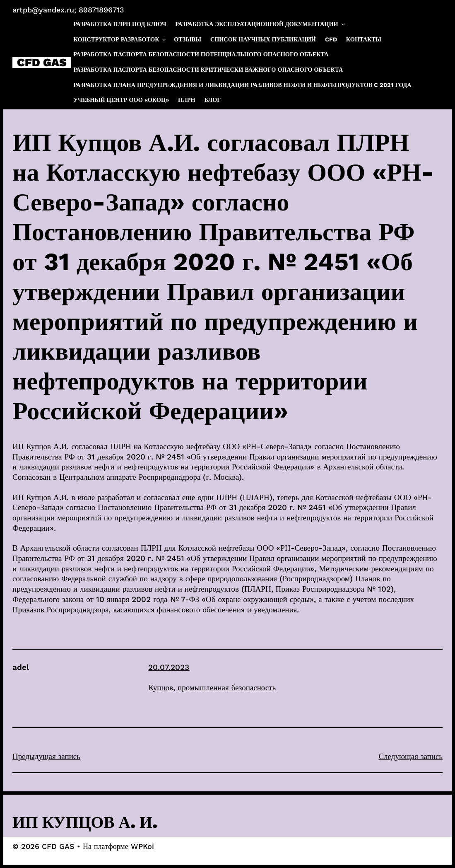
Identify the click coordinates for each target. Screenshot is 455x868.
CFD (331, 39)
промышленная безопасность (227, 688)
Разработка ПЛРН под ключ (120, 24)
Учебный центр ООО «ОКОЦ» (121, 100)
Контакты (364, 39)
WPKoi (142, 846)
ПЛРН (187, 100)
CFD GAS (42, 62)
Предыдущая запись (46, 756)
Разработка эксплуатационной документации (261, 24)
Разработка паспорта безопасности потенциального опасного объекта (201, 54)
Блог (212, 100)
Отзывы (188, 39)
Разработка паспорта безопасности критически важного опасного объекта (208, 70)
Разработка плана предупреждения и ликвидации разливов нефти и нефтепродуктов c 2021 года (242, 85)
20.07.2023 (169, 667)
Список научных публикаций (263, 39)
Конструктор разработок (120, 40)
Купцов (161, 688)
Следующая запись (410, 756)
